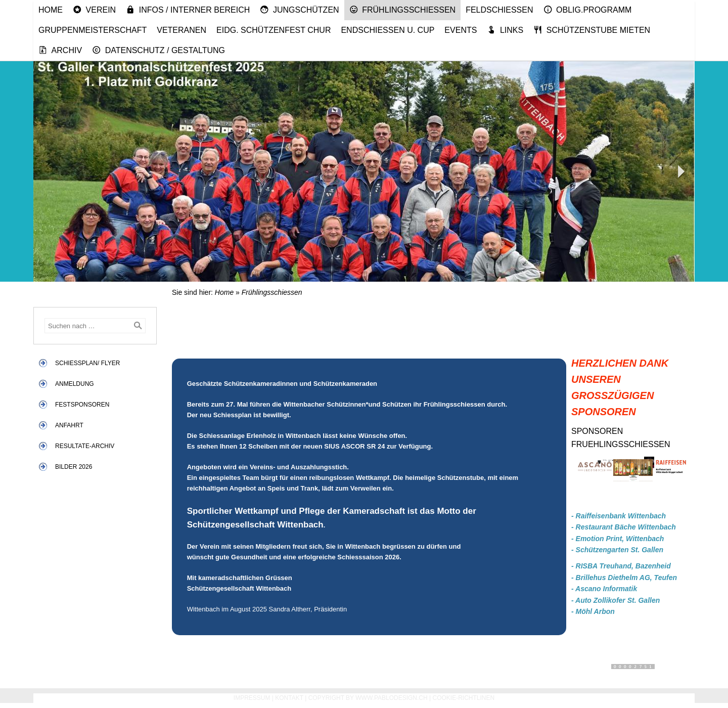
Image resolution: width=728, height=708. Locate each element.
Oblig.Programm (588, 10)
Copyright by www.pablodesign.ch (368, 698)
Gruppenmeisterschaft (93, 30)
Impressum (252, 698)
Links (505, 30)
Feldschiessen (499, 10)
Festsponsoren (82, 405)
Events (461, 30)
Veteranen (181, 30)
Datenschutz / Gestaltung (158, 50)
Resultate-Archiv (85, 446)
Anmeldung (75, 384)
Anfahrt (69, 425)
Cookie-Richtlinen (464, 698)
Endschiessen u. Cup (388, 30)
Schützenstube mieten (592, 30)
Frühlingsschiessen (403, 10)
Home (51, 10)
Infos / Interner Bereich (188, 10)
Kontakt (289, 698)
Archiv (60, 50)
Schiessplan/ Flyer (87, 363)
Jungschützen (299, 10)
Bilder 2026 (74, 467)
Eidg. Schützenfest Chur (274, 30)
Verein (94, 10)
